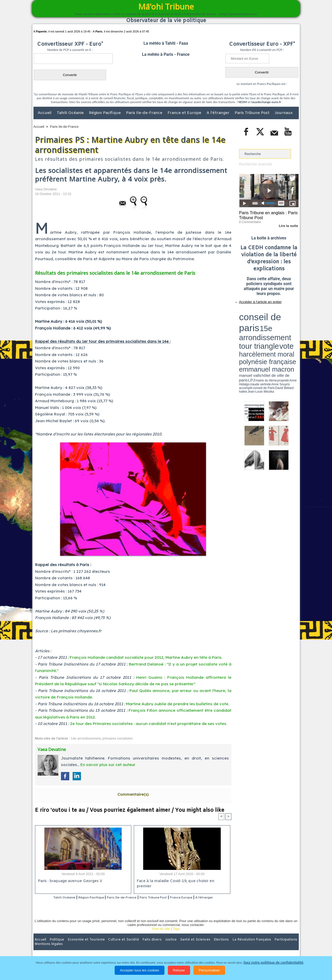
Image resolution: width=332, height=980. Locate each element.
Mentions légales (284, 946)
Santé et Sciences (177, 946)
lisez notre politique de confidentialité (273, 962)
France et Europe (185, 113)
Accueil (45, 113)
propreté (257, 328)
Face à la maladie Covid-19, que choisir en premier (181, 881)
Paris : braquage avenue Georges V (69, 881)
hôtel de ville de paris (288, 325)
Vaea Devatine (46, 189)
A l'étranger (219, 113)
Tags (176, 935)
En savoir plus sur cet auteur (108, 765)
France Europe (203, 898)
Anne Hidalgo (265, 328)
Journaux (284, 113)
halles (262, 330)
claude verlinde (275, 328)
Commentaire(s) (133, 794)
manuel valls (273, 325)
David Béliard (255, 330)
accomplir (294, 328)
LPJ (241, 328)
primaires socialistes (118, 738)
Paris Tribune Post (253, 113)
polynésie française (281, 321)
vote (289, 317)
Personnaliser (209, 970)
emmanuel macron (253, 325)
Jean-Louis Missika (271, 330)
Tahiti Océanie (71, 113)
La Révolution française (228, 946)
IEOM (243, 102)
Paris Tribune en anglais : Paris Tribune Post (266, 214)
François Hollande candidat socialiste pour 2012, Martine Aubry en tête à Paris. (146, 657)
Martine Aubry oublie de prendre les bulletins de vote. (178, 704)
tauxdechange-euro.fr (266, 102)
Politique (55, 946)
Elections (200, 946)
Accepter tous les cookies (139, 970)
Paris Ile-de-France (145, 113)
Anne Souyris (286, 328)
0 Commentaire (249, 220)
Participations (259, 946)
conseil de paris (255, 312)
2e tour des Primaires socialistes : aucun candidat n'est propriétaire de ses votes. (148, 724)
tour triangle (276, 317)
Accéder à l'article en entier (256, 300)
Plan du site (161, 935)
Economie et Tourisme (81, 946)
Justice (156, 946)
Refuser (179, 970)
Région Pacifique (105, 113)
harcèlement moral (253, 321)
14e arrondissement (86, 738)
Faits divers (140, 946)
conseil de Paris (245, 330)
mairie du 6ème (248, 328)
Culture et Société (115, 946)
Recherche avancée (254, 164)
